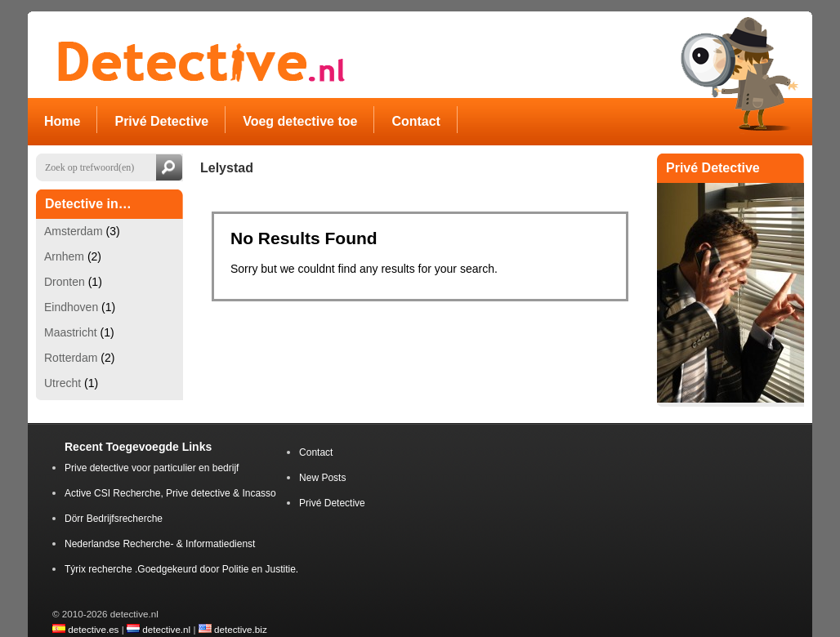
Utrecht (63, 383)
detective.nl (166, 629)
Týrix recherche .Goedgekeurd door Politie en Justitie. (181, 569)
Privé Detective (332, 503)
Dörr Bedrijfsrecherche (114, 519)
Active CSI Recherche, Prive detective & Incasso (170, 493)
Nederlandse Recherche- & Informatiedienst (160, 544)
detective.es (93, 629)
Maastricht (71, 332)
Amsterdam (74, 231)
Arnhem (64, 256)
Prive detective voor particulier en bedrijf (152, 468)
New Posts (322, 478)
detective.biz (241, 629)
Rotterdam (71, 358)
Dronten (65, 282)
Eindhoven (71, 307)
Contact (316, 452)
